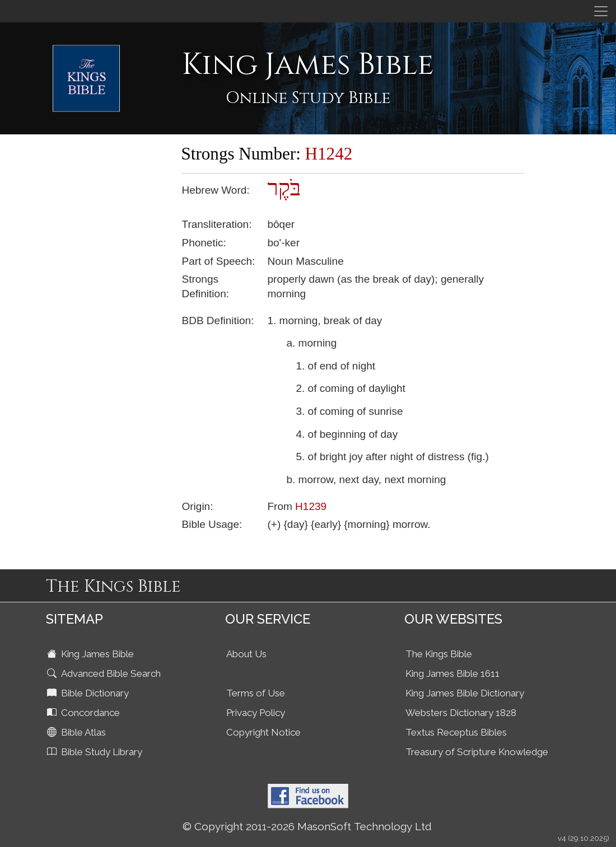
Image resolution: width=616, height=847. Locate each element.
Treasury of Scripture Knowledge (477, 752)
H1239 (311, 506)
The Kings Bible (439, 654)
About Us (246, 654)
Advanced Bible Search (105, 673)
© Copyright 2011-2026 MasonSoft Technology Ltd (307, 826)
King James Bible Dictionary (465, 693)
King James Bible (92, 654)
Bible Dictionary (89, 693)
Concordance (85, 713)
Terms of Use (256, 693)
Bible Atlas (78, 732)
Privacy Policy (256, 713)
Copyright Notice (263, 732)
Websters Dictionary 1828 (461, 713)
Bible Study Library (96, 752)
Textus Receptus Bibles (456, 732)
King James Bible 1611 (452, 673)
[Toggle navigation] (601, 11)
